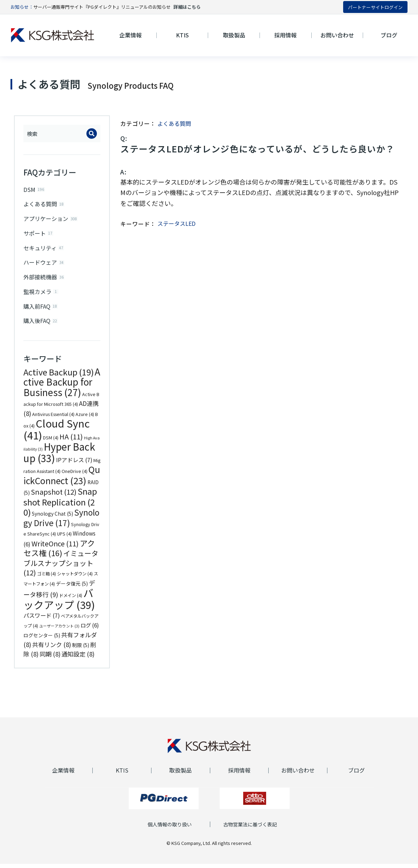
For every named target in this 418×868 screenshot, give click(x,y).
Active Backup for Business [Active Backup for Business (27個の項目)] (62, 386)
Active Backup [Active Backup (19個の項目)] (59, 376)
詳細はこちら (187, 7)
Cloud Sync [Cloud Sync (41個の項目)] (56, 433)
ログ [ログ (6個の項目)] (90, 629)
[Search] (92, 134)
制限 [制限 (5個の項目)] (81, 649)
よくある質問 (174, 123)
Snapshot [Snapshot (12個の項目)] (54, 496)
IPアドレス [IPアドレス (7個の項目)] (74, 464)
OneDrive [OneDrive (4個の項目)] (75, 475)
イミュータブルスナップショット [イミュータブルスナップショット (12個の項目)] (61, 567)
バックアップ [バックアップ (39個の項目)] (59, 603)
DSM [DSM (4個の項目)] (51, 442)
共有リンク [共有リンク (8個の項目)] (52, 648)
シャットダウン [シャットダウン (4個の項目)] (75, 578)
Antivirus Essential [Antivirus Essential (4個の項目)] (53, 418)
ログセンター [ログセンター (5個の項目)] (42, 639)
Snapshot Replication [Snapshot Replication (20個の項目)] (60, 506)
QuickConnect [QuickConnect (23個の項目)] (62, 479)
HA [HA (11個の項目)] (71, 440)
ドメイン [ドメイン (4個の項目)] (71, 600)
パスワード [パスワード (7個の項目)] (42, 619)
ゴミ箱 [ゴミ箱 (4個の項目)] (47, 578)
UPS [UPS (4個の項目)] (64, 538)
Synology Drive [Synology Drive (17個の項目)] (61, 522)
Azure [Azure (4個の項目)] (85, 418)
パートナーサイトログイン (375, 7)
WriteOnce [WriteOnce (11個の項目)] (55, 547)
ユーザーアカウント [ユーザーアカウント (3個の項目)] (59, 630)
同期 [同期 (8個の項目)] (50, 658)
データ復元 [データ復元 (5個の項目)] (72, 587)
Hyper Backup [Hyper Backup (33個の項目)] (59, 456)
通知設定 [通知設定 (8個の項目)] (78, 658)
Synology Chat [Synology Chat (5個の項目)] (52, 518)
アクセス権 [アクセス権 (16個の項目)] (59, 552)
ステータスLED (176, 223)
